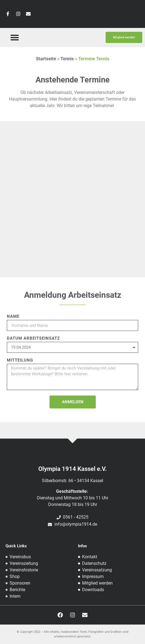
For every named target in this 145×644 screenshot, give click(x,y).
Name (13, 317)
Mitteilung (20, 360)
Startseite (46, 59)
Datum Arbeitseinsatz (33, 339)
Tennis (67, 59)
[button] (14, 38)
